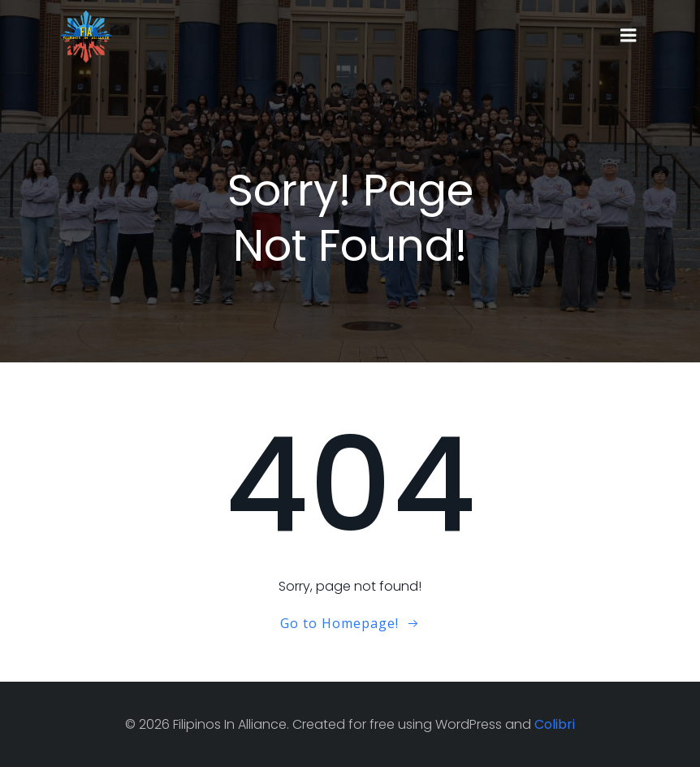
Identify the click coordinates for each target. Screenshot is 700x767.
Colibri (555, 724)
